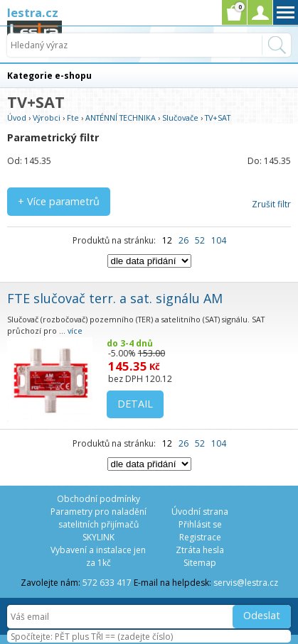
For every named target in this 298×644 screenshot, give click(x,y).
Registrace (200, 537)
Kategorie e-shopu (49, 76)
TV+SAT (218, 118)
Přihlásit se (200, 524)
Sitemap (200, 563)
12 (167, 240)
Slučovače (180, 118)
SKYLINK (99, 537)
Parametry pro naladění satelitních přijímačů (99, 518)
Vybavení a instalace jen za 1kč (98, 556)
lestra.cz (33, 12)
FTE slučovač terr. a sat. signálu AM (115, 298)
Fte (73, 118)
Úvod (17, 118)
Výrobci (47, 118)
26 (183, 240)
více (75, 331)
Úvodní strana (200, 512)
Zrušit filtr (271, 204)
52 (200, 240)
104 (219, 240)
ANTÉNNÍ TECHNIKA (121, 118)
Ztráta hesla (200, 550)
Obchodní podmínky (99, 499)
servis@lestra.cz (246, 583)
